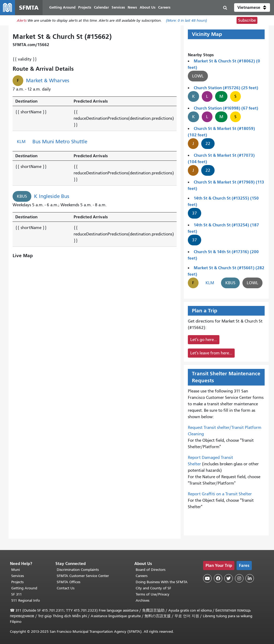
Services (18, 576)
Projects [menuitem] (85, 7)
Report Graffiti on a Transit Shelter (220, 494)
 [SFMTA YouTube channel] (207, 578)
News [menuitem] (132, 7)
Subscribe (247, 20)
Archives (142, 600)
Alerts (22, 20)
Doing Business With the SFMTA (162, 582)
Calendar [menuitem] (101, 7)
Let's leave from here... (211, 353)
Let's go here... (204, 340)
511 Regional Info (26, 600)
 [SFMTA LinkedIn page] (250, 578)
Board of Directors (151, 570)
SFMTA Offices (68, 582)
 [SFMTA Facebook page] (218, 578)
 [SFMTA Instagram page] (239, 578)
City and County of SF (153, 588)
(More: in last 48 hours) (187, 20)
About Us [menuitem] (148, 7)
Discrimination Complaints (78, 570)
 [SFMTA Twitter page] (229, 578)
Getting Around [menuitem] (62, 7)
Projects (17, 582)
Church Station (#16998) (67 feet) (226, 108)
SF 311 (17, 594)
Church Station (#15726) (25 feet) (226, 88)
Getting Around (24, 588)
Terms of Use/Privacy (153, 594)
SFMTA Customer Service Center (83, 576)
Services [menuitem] (118, 7)
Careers (142, 576)
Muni (16, 570)
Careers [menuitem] (164, 7)
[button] (252, 8)
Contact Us (66, 588)
